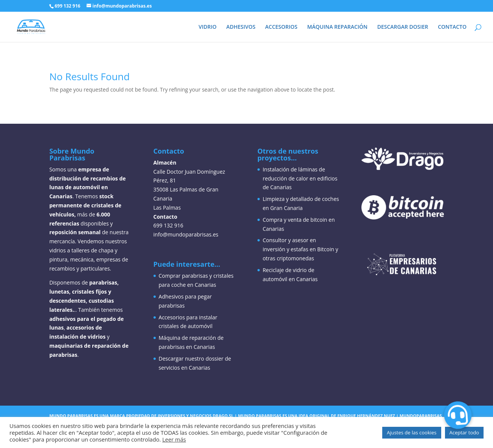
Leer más (174, 439)
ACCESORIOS (281, 27)
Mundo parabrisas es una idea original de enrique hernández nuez (316, 416)
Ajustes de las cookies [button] (412, 432)
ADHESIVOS (241, 27)
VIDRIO (208, 27)
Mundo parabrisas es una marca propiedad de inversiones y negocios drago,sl (141, 416)
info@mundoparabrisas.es (186, 234)
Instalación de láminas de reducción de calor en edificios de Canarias (300, 178)
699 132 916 (67, 6)
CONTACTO (452, 27)
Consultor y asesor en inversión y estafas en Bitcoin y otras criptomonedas (301, 249)
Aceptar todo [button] (464, 432)
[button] (458, 415)
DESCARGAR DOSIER (403, 27)
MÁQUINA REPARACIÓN (337, 27)
